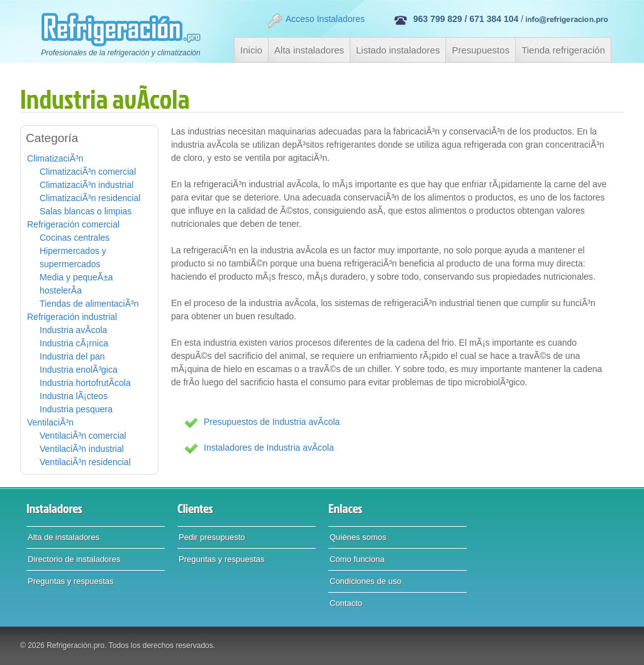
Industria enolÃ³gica (79, 370)
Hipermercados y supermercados (73, 257)
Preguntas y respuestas (71, 581)
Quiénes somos (358, 537)
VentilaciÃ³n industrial (82, 449)
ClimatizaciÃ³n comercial (88, 172)
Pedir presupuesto (212, 537)
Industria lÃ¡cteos (74, 396)
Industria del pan (72, 356)
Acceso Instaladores (316, 21)
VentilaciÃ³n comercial (83, 436)
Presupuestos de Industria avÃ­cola (272, 422)
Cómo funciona (357, 559)
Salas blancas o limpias (86, 211)
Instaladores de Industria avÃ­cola (269, 448)
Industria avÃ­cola (73, 330)
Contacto (346, 603)
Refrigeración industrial (72, 317)
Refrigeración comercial (73, 224)
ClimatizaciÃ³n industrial (86, 185)
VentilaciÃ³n (50, 422)
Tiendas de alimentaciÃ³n (89, 304)
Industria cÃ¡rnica (74, 343)
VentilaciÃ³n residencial (85, 462)
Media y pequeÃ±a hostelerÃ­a (76, 284)
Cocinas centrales (75, 238)
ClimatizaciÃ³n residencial (90, 198)
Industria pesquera (76, 409)
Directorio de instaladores (74, 559)
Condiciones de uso (365, 581)
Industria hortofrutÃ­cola (85, 383)
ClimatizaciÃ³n (55, 158)
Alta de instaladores (64, 537)
